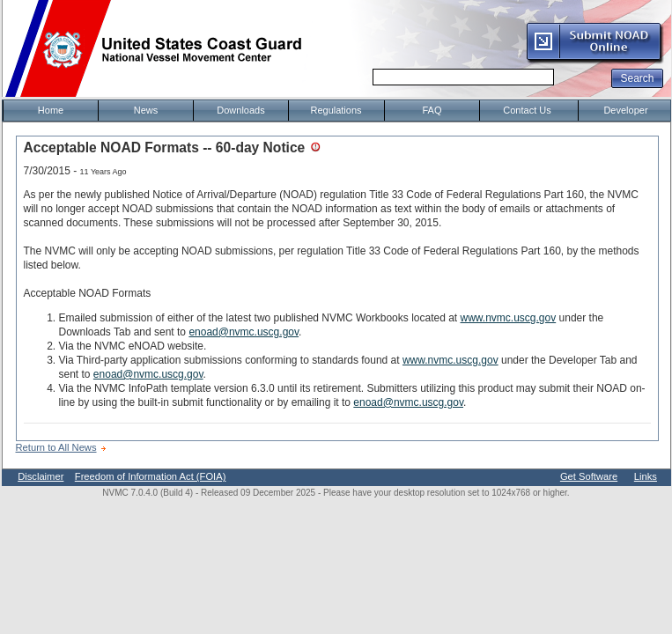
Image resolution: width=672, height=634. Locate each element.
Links (646, 476)
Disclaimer (41, 476)
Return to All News (56, 447)
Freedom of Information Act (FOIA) (151, 476)
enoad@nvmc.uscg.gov (244, 332)
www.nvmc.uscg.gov (509, 318)
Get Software (589, 476)
